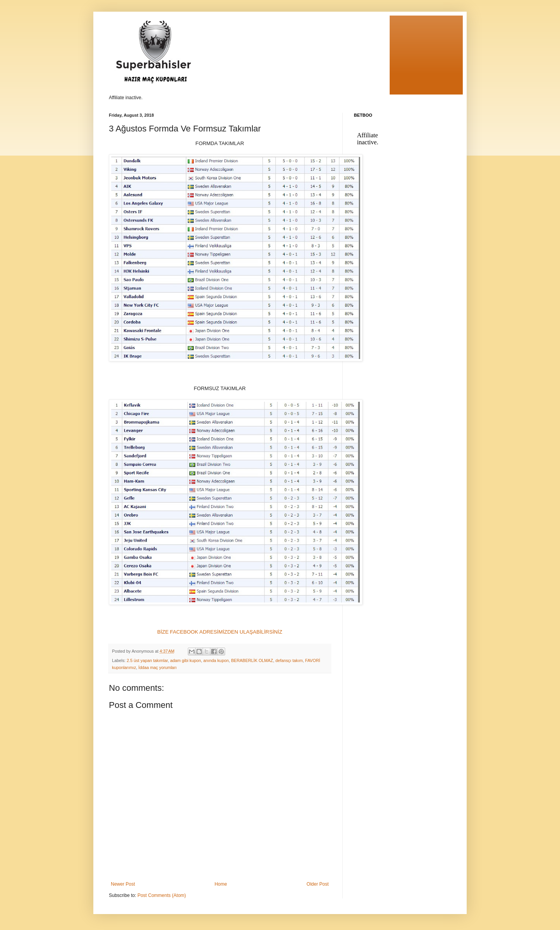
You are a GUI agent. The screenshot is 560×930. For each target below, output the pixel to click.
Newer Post (123, 884)
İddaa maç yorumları (157, 667)
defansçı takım (289, 660)
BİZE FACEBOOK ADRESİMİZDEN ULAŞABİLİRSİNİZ (220, 632)
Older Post (318, 884)
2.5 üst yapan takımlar (147, 660)
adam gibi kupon (185, 660)
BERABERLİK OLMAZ (252, 660)
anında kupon (216, 660)
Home (221, 884)
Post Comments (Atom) (162, 895)
